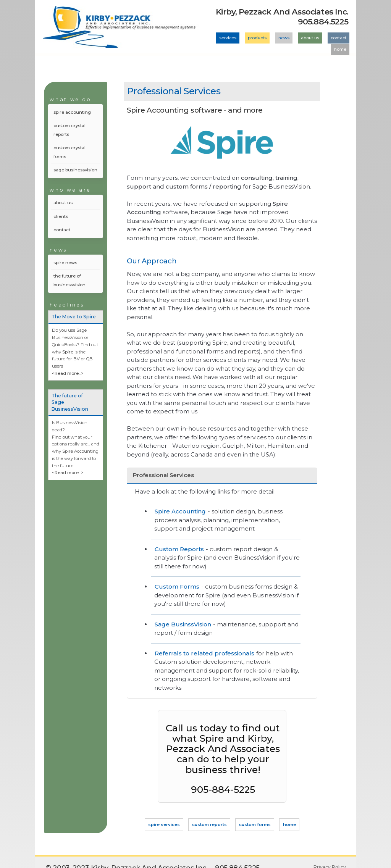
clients (61, 216)
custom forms (255, 824)
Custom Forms (177, 586)
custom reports (209, 824)
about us (310, 38)
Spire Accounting (180, 511)
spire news (65, 263)
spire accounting (72, 112)
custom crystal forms (69, 152)
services (228, 38)
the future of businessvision (69, 280)
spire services (164, 824)
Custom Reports (179, 549)
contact (338, 38)
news (284, 38)
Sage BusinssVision (183, 624)
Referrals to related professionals (204, 653)
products (257, 38)
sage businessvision (75, 170)
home (340, 49)
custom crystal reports (69, 130)
